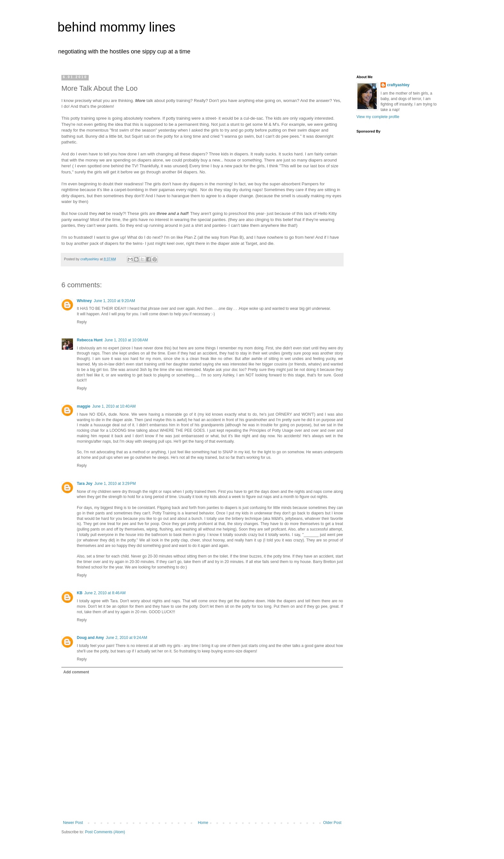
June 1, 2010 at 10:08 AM (126, 340)
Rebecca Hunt (90, 340)
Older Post (332, 823)
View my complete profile (378, 117)
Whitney (84, 301)
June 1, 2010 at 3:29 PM (115, 484)
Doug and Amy (90, 638)
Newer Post (73, 823)
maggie (84, 406)
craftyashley (398, 85)
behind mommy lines (117, 27)
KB (80, 593)
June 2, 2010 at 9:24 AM (126, 638)
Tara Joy (85, 484)
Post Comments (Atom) (105, 832)
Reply (82, 322)
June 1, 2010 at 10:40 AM (114, 406)
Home (203, 823)
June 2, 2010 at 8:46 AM (105, 593)
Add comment (76, 672)
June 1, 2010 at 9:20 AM (114, 301)
